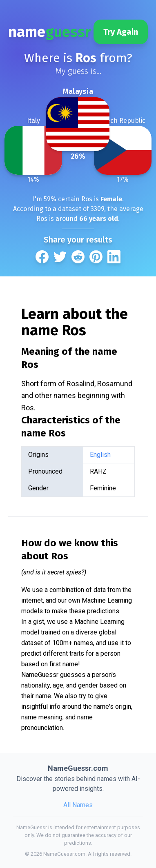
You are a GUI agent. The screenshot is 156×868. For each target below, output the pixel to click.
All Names (78, 805)
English (100, 455)
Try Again (121, 32)
